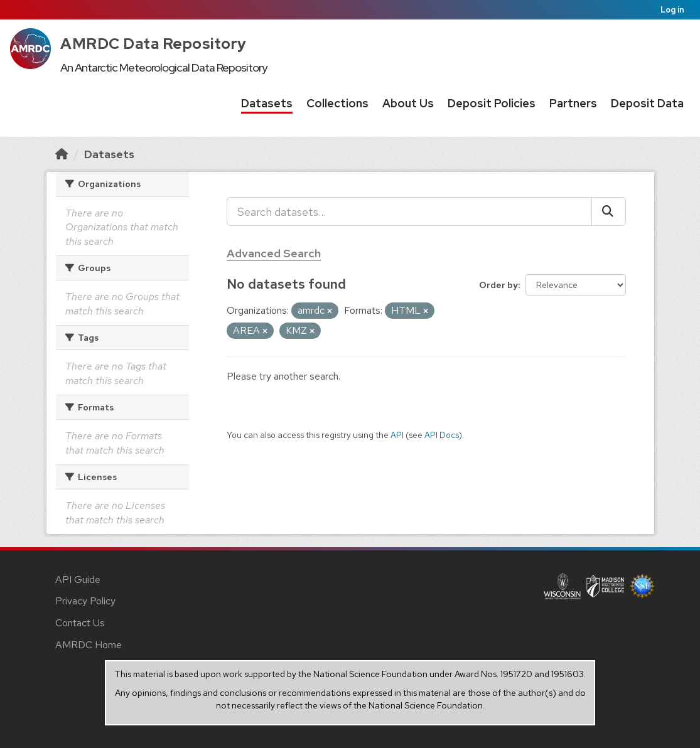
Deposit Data (647, 103)
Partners (573, 103)
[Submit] (609, 211)
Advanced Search (274, 253)
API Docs (442, 435)
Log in (672, 10)
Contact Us (80, 623)
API (397, 435)
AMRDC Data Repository (153, 44)
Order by (498, 285)
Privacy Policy (85, 601)
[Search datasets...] (409, 211)
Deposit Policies (492, 103)
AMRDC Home (89, 645)
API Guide (78, 580)
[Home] (62, 154)
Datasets (267, 103)
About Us (408, 103)
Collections (337, 103)
